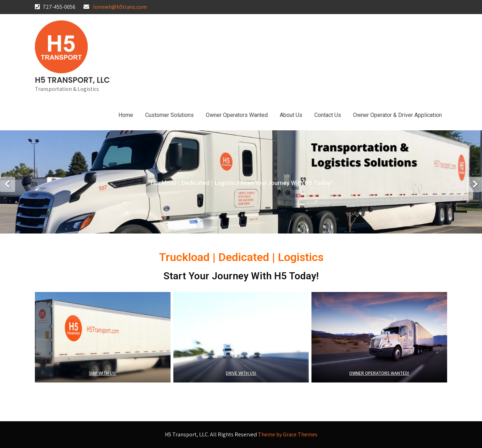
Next (474, 184)
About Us (291, 115)
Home (126, 115)
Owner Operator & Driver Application (397, 115)
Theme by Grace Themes (288, 434)
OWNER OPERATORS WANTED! (379, 373)
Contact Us (328, 115)
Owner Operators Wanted (237, 115)
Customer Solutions (169, 115)
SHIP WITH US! (103, 373)
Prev (8, 184)
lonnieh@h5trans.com (120, 7)
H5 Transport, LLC (72, 80)
